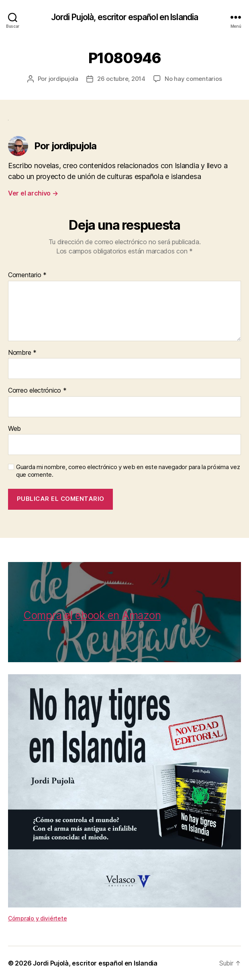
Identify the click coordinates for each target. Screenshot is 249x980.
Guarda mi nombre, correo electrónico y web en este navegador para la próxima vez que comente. (128, 471)
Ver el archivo (33, 193)
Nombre (22, 353)
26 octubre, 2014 (121, 79)
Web (14, 429)
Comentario (27, 275)
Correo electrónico (37, 391)
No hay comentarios (193, 79)
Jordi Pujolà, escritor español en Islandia (124, 17)
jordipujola (63, 79)
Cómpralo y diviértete (37, 918)
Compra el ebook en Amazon (92, 615)
